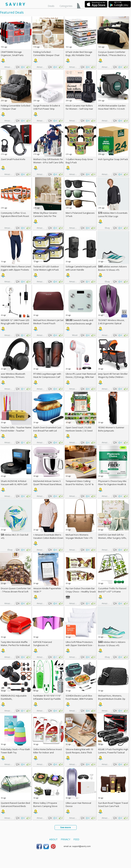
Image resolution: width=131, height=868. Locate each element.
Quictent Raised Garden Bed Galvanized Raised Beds (15, 805)
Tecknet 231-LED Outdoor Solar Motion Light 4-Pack (46, 268)
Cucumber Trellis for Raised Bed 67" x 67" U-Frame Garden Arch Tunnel (112, 592)
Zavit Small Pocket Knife (13, 159)
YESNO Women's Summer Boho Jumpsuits (111, 429)
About (53, 839)
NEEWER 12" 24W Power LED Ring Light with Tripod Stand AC (15, 323)
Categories (66, 6)
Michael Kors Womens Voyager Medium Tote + (79, 536)
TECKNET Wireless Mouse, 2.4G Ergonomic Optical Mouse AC (111, 323)
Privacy (65, 839)
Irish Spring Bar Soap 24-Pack (113, 159)
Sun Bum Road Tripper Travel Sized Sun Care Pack (113, 805)
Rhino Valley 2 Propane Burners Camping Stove (45, 805)
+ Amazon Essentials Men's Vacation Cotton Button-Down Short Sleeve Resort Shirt (48, 538)
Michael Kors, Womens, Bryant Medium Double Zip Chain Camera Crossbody (112, 699)
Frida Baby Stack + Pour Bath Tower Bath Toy (15, 751)
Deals (51, 6)
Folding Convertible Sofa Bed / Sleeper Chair (16, 107)
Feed (76, 839)
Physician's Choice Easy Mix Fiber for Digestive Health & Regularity (112, 484)
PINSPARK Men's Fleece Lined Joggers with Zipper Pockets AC (16, 270)
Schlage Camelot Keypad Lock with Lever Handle (81, 268)
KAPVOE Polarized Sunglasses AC (43, 644)
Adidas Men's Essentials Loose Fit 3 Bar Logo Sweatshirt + (113, 216)
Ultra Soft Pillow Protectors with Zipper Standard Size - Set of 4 (79, 645)
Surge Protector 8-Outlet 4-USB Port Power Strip (47, 107)
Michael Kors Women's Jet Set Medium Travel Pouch (48, 322)
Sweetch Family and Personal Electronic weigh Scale (79, 323)
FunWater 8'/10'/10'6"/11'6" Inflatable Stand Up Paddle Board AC (47, 699)
